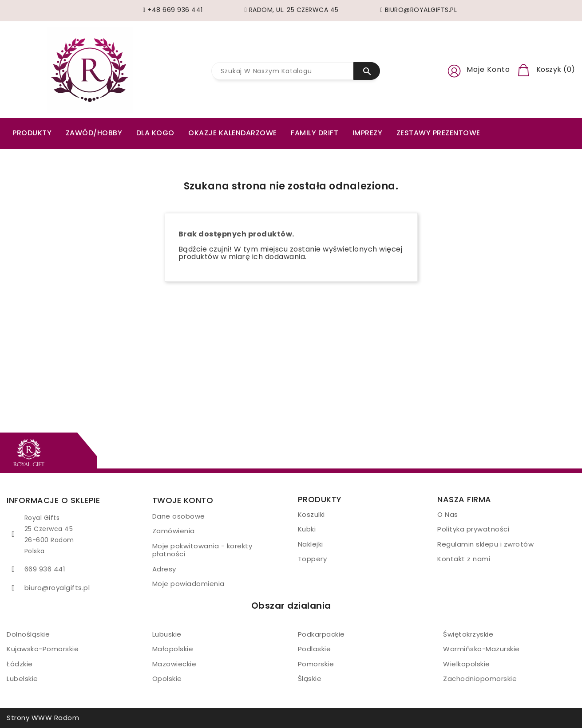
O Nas (448, 514)
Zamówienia (174, 531)
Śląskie (310, 679)
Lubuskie (167, 634)
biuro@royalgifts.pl (57, 588)
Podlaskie (315, 649)
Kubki (307, 529)
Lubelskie (22, 679)
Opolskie (167, 679)
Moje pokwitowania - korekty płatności (202, 550)
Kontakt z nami (464, 559)
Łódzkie (20, 664)
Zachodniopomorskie (480, 679)
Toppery (313, 559)
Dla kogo (155, 133)
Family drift (315, 133)
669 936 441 (45, 569)
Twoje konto (183, 500)
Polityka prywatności (473, 529)
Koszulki (311, 514)
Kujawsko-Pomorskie (43, 649)
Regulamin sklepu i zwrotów (485, 544)
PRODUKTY (32, 133)
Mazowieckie (174, 664)
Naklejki (311, 544)
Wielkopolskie (467, 664)
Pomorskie (316, 664)
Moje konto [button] (488, 69)
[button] (454, 70)
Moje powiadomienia (188, 584)
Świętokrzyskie (468, 634)
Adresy (164, 569)
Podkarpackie (321, 634)
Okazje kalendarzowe (233, 133)
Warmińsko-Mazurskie (481, 649)
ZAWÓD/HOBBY (94, 133)
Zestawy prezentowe (438, 133)
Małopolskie (173, 649)
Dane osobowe (179, 516)
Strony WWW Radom (43, 718)
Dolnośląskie (28, 634)
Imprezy (368, 133)
